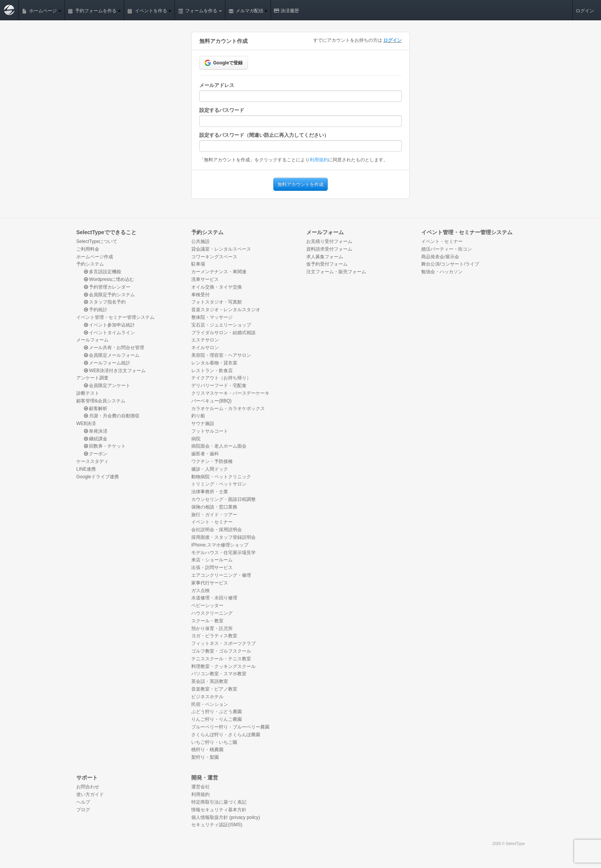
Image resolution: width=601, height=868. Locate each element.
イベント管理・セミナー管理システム (115, 317)
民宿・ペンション (210, 704)
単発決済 (96, 431)
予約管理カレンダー (107, 287)
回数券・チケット (105, 446)
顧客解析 (96, 409)
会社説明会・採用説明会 (217, 530)
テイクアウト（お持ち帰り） (221, 378)
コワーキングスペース (214, 257)
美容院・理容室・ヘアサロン (221, 355)
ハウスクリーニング (212, 613)
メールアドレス (217, 85)
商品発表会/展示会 (440, 257)
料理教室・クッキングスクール (223, 666)
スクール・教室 (207, 621)
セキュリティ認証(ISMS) (217, 825)
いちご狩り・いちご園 (214, 742)
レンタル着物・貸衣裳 (214, 363)
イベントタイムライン (109, 333)
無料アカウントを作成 (300, 184)
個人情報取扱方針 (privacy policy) (226, 817)
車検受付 (200, 295)
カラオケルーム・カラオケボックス (228, 409)
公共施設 (200, 241)
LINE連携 (86, 469)
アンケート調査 (92, 378)
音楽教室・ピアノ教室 (214, 689)
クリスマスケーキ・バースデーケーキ (230, 393)
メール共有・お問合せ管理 (114, 348)
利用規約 (319, 160)
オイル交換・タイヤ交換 (217, 287)
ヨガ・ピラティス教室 (214, 636)
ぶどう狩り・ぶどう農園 (217, 712)
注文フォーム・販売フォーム (336, 272)
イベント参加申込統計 (109, 325)
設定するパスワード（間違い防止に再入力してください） (264, 135)
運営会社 (200, 787)
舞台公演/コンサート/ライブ (450, 264)
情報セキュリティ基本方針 (219, 810)
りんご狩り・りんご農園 (217, 719)
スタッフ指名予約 (105, 302)
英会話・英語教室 (210, 681)
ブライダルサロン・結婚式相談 (223, 333)
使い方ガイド (90, 794)
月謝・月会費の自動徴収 (112, 416)
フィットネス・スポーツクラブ (223, 643)
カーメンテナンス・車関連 (219, 272)
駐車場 (198, 264)
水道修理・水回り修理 (214, 598)
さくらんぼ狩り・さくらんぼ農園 (226, 735)
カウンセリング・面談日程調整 (223, 499)
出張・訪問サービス (212, 568)
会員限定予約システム (109, 295)
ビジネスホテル (207, 697)
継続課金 (96, 439)
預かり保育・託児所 (212, 628)
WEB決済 (86, 423)
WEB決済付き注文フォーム (115, 371)
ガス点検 (200, 591)
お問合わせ (88, 787)
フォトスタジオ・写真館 (217, 302)
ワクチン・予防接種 (212, 461)
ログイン (585, 11)
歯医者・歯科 (205, 454)
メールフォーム (92, 340)
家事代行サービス (210, 583)
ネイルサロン (205, 348)
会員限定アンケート (107, 386)
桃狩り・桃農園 (207, 750)
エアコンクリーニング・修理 (221, 575)
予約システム (90, 264)
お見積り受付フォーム (329, 241)
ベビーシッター (207, 605)
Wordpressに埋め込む (109, 279)
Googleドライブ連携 (98, 477)
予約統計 (96, 310)
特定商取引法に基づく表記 (219, 802)
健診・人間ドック (210, 469)
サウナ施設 (203, 423)
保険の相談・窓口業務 (214, 507)
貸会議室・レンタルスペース (221, 249)
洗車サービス (205, 279)
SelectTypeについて (97, 241)
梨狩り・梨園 (205, 757)
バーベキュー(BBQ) (211, 401)
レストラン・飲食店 (212, 371)
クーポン (96, 454)
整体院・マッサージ (212, 317)
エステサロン (205, 340)
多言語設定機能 (103, 272)
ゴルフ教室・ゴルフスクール (221, 651)
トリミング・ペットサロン (219, 484)
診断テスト (88, 393)
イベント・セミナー (212, 522)
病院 (196, 439)
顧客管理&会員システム (101, 401)
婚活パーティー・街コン (447, 249)
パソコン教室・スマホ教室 (219, 674)
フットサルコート (210, 431)
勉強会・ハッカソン (442, 272)
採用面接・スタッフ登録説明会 (223, 537)
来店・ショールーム (212, 560)
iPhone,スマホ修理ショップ (220, 545)
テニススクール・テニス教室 (221, 659)
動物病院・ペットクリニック (221, 477)
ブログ (83, 810)
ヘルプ (83, 802)
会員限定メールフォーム (112, 355)
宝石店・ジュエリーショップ (221, 325)
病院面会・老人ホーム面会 (219, 446)
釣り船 (198, 416)
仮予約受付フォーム (327, 264)
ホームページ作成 (95, 257)
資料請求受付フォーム (329, 249)
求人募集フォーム (325, 257)
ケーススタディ (92, 461)
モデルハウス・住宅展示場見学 (223, 553)
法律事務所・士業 (210, 492)
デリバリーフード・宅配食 (219, 386)
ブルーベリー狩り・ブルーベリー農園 (230, 727)
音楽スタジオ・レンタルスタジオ (226, 310)
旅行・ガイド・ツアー (214, 515)
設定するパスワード (222, 110)
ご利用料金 (88, 249)
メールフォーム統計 (107, 363)
